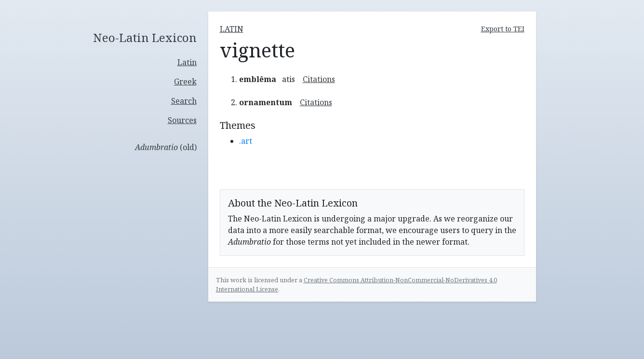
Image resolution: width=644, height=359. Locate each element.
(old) (166, 147)
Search (184, 101)
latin (232, 29)
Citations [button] (319, 79)
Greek (185, 82)
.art (246, 141)
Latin (187, 62)
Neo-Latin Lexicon (145, 38)
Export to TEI (503, 29)
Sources (182, 120)
